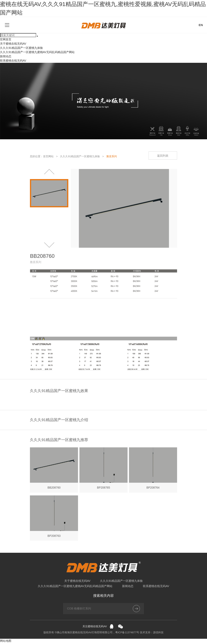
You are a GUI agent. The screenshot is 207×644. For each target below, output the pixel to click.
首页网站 (48, 156)
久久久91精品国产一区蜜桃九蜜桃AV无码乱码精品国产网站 (37, 52)
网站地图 (6, 642)
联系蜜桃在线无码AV (13, 61)
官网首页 (6, 39)
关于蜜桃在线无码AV (13, 44)
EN (201, 25)
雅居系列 (112, 156)
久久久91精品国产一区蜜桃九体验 (21, 48)
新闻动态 (6, 56)
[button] (49, 172)
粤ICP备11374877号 (127, 633)
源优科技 (158, 633)
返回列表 (162, 156)
